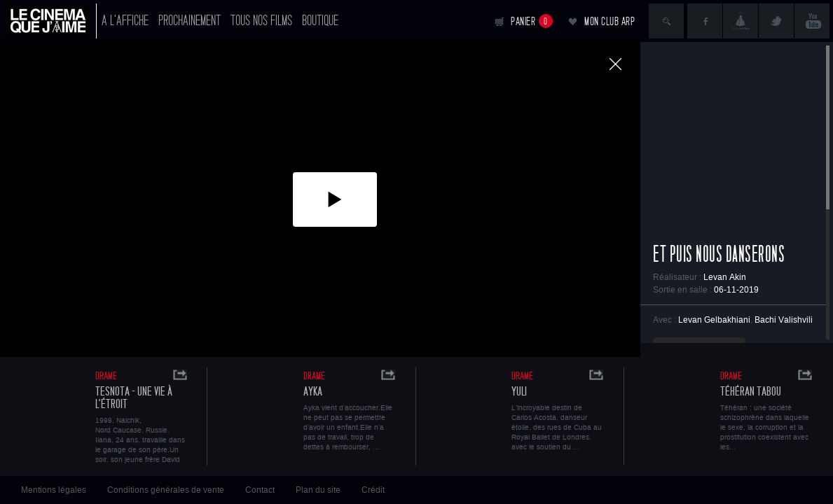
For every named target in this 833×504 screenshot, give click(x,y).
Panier (532, 21)
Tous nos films (261, 21)
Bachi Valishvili (784, 320)
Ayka (313, 392)
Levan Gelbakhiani (714, 320)
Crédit (373, 490)
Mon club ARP (610, 21)
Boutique (320, 21)
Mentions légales (54, 490)
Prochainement (190, 21)
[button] (335, 199)
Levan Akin (725, 277)
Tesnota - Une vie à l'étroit (134, 398)
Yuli (519, 392)
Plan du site (318, 490)
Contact (260, 490)
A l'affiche (125, 21)
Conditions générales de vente (166, 490)
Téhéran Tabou (751, 392)
